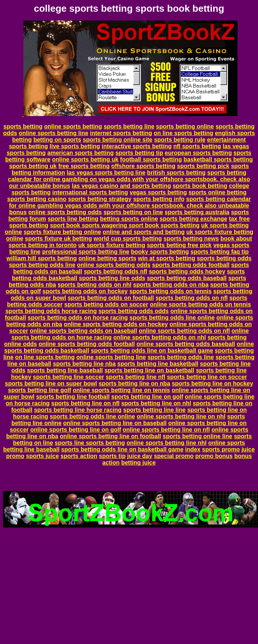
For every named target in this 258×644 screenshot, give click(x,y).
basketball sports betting (218, 159)
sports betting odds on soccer (106, 304)
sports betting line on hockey (212, 384)
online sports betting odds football (87, 344)
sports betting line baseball (65, 370)
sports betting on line (133, 212)
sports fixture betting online (62, 232)
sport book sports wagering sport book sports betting (125, 225)
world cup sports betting (128, 239)
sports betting (23, 126)
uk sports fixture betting (112, 245)
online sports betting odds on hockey (116, 324)
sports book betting (200, 186)
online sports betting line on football (111, 436)
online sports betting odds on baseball (83, 331)
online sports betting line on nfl (166, 430)
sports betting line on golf (147, 397)
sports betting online (185, 126)
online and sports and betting (144, 232)
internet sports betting (121, 133)
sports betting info (159, 199)
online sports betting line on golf (76, 430)
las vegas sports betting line (106, 173)
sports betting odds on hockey (85, 291)
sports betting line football (73, 397)
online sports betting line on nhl (181, 416)
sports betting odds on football (111, 298)
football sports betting (151, 159)
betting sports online (129, 219)
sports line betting (73, 219)
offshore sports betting (143, 166)
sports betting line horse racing (78, 410)
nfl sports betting (197, 146)
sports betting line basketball (158, 364)
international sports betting (90, 192)
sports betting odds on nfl (192, 298)
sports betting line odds (112, 278)
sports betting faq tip (220, 252)
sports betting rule (180, 140)
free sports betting (84, 166)
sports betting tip (139, 153)
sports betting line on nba (134, 384)
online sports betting (73, 126)
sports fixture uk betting (58, 239)
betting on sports (57, 140)
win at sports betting (167, 258)
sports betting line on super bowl (51, 384)
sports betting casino (37, 199)
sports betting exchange (193, 219)
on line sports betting (184, 133)
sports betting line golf (40, 390)
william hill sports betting (42, 258)
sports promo (221, 449)
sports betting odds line (42, 265)
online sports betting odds (65, 212)
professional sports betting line (86, 252)
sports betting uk (33, 166)
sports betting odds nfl (115, 271)
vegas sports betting (158, 192)
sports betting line (129, 126)
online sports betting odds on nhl (159, 337)
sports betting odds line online (172, 318)
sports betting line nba (84, 364)
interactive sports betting (137, 146)
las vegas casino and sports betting (121, 186)
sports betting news (191, 239)
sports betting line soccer (69, 377)
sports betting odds (224, 258)
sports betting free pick (179, 245)
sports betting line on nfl (85, 403)
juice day (140, 456)
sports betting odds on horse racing (78, 318)
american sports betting (80, 153)
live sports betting (75, 146)
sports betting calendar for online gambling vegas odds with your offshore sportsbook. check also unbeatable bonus (130, 206)
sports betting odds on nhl (94, 285)
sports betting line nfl (136, 377)
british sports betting (176, 173)
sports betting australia (197, 212)
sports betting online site (117, 140)
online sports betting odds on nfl (184, 331)
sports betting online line (197, 436)
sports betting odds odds (134, 311)
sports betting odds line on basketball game (152, 351)
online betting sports (107, 258)
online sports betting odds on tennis (200, 304)
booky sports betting (160, 252)
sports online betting (217, 192)
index (193, 449)
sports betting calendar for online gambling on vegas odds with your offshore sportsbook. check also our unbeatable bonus (129, 179)
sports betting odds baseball (187, 278)
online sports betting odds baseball (186, 344)
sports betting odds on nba (171, 285)
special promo (174, 456)
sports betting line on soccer (207, 377)
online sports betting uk (85, 159)
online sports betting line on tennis (121, 390)
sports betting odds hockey (187, 271)
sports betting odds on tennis (170, 291)
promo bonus (214, 456)
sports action (79, 456)
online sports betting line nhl (167, 443)
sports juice (42, 456)
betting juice (138, 463)
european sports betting (198, 153)
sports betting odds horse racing (51, 311)
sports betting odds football (191, 265)
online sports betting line (53, 133)
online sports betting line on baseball (115, 423)
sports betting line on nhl (156, 403)
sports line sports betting (90, 443)
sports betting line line (155, 410)
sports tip (112, 456)
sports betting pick (203, 166)
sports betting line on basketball (149, 370)
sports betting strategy (100, 199)
